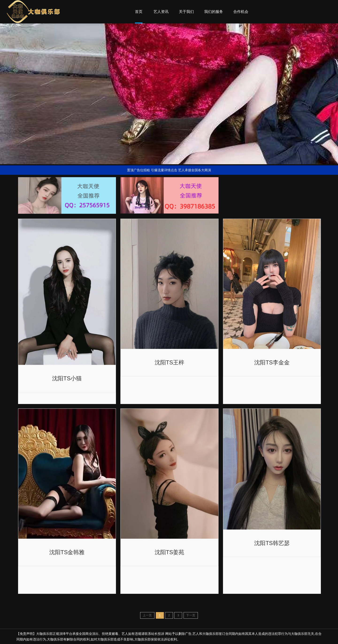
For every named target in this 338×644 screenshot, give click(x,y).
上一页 (147, 615)
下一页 (191, 615)
